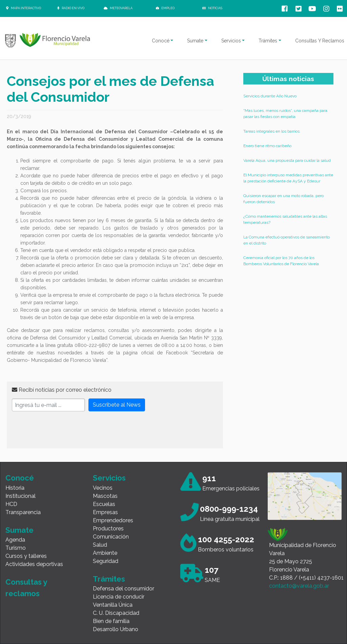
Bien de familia (111, 621)
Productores (108, 529)
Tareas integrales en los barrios (271, 131)
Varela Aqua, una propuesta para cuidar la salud (287, 160)
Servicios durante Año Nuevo (270, 96)
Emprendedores (113, 520)
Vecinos (103, 488)
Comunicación (111, 537)
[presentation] (63, 430)
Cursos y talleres (26, 556)
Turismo (16, 548)
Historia (15, 488)
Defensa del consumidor (124, 589)
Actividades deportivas (34, 564)
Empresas (105, 512)
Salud (100, 545)
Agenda (15, 540)
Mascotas (105, 496)
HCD (11, 504)
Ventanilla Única (113, 605)
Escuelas (104, 504)
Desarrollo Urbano (116, 629)
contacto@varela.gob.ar (299, 586)
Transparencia (23, 512)
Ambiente (105, 553)
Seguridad (106, 561)
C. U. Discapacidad (116, 613)
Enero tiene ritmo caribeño (267, 146)
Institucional (21, 496)
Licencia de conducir (119, 597)
